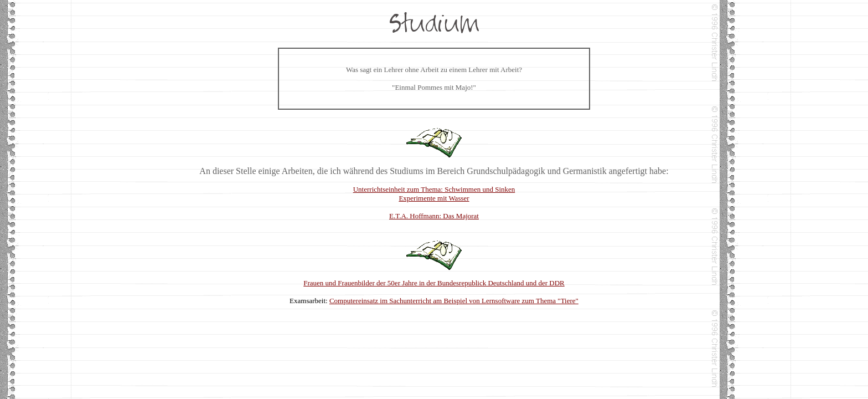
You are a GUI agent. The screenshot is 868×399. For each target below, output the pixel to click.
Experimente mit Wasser (434, 198)
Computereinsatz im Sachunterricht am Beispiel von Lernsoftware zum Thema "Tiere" (454, 301)
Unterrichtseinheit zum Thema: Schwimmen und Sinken (434, 189)
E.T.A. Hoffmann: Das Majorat (434, 216)
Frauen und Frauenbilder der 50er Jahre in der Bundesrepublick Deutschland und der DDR (434, 283)
